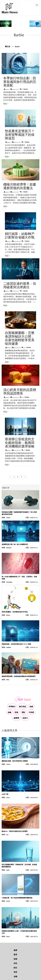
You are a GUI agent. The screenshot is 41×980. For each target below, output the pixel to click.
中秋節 (31, 712)
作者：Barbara (7, 548)
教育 (15, 955)
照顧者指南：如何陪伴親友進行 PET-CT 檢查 (16, 644)
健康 (15, 950)
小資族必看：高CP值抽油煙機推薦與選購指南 (17, 898)
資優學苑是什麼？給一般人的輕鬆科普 (15, 544)
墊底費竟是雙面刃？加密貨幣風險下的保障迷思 (20, 135)
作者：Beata (6, 615)
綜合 (15, 968)
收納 (31, 707)
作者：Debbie (6, 647)
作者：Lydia (6, 870)
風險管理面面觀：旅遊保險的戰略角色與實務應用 (19, 676)
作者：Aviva (6, 798)
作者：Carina (6, 764)
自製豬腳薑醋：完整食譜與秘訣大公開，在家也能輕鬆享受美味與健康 (20, 338)
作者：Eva (5, 835)
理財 (23, 712)
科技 (15, 963)
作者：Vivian (6, 518)
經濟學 (16, 718)
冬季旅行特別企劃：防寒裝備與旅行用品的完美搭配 (20, 82)
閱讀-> (6, 104)
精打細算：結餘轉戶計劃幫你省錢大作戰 (20, 236)
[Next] (25, 477)
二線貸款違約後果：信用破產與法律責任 (20, 285)
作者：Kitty (6, 680)
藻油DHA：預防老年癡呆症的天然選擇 (15, 831)
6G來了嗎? (5, 794)
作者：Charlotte (7, 582)
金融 (9, 712)
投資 (16, 712)
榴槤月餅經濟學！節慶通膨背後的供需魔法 (20, 186)
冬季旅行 (12, 707)
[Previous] (11, 477)
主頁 (8, 47)
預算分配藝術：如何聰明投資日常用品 (15, 612)
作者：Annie (6, 901)
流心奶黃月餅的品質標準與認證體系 (20, 392)
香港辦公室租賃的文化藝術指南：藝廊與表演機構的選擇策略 (20, 443)
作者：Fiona (6, 937)
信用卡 (25, 718)
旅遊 (15, 959)
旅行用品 (23, 707)
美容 (15, 972)
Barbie (17, 47)
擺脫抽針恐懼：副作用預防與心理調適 (15, 761)
